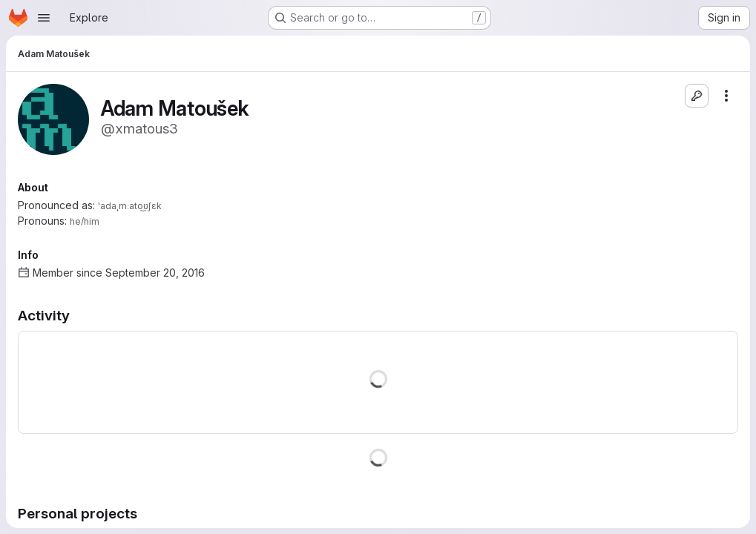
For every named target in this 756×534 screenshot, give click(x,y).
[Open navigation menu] (44, 18)
